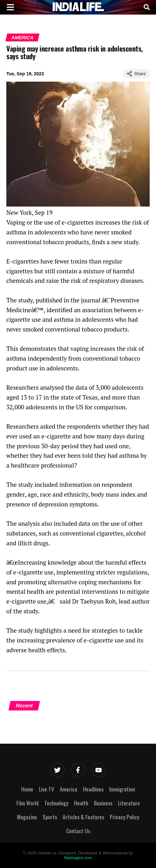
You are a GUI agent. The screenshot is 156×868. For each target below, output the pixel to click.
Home (27, 789)
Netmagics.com (78, 858)
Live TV (47, 789)
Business (103, 803)
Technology (56, 803)
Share (136, 74)
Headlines (93, 789)
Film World (28, 803)
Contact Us (78, 831)
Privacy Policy (125, 817)
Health (81, 803)
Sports (50, 817)
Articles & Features (83, 817)
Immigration (122, 789)
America (22, 37)
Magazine (27, 817)
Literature (129, 803)
